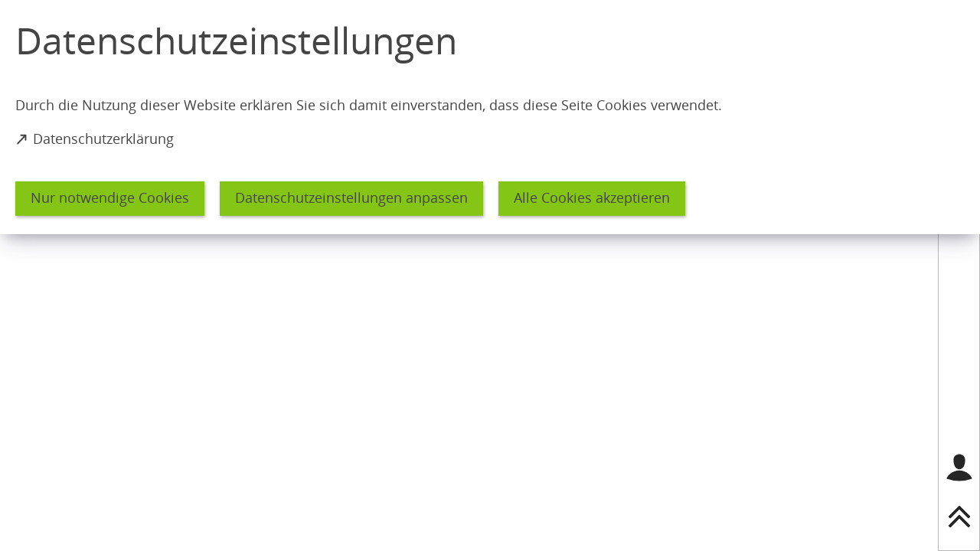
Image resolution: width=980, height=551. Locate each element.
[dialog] (490, 117)
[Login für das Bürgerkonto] (959, 468)
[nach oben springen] (959, 517)
